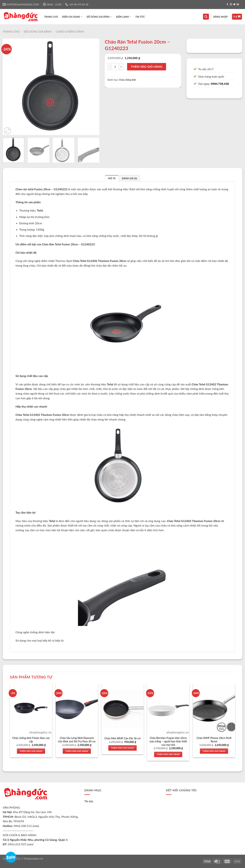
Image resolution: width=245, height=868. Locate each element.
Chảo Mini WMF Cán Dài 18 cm (122, 738)
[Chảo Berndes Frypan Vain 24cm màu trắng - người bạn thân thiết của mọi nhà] (168, 709)
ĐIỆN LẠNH (124, 17)
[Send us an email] (238, 5)
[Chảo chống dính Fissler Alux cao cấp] (31, 709)
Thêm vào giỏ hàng (147, 67)
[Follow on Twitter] (234, 5)
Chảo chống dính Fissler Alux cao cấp (31, 740)
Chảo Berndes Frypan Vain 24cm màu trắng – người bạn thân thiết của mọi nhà (168, 741)
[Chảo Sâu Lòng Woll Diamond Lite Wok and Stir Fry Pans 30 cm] (77, 709)
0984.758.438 (220, 84)
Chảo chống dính (70, 31)
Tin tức (140, 17)
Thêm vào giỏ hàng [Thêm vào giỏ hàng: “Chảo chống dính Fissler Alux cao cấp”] (31, 751)
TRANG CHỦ (51, 17)
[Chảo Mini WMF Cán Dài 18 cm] (122, 709)
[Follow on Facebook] (227, 5)
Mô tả (112, 178)
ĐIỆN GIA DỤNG (72, 17)
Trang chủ (11, 31)
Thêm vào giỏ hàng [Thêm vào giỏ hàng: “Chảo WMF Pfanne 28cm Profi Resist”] (214, 751)
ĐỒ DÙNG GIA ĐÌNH (99, 17)
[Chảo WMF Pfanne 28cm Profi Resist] (214, 709)
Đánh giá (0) (129, 178)
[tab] (112, 178)
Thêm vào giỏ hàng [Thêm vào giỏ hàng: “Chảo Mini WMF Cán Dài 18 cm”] (122, 748)
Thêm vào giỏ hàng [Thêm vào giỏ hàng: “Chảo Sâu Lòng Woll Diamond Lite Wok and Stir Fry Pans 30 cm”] (77, 751)
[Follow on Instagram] (231, 5)
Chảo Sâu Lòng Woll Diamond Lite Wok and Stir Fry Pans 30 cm (77, 740)
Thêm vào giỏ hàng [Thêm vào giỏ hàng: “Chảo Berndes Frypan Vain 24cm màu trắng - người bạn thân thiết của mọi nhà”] (168, 754)
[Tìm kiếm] (206, 17)
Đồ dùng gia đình (38, 31)
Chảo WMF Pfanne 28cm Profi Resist (214, 740)
